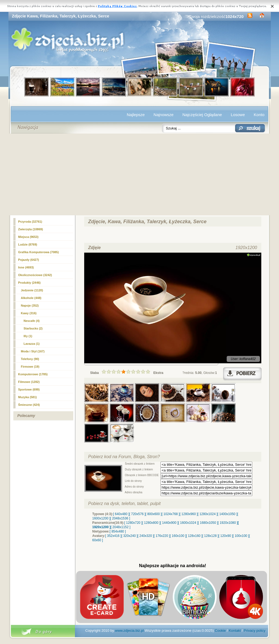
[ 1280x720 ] (133, 523)
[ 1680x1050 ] (208, 523)
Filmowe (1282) (29, 382)
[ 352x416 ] (113, 536)
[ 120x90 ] (226, 536)
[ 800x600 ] (154, 514)
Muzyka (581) (28, 397)
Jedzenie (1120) (32, 290)
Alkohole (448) (31, 298)
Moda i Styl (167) (33, 351)
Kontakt (235, 631)
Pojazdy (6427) (29, 260)
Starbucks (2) (33, 328)
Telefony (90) (30, 359)
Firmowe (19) (30, 367)
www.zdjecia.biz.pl (129, 631)
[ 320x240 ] (129, 536)
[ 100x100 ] (241, 536)
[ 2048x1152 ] (121, 527)
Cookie (220, 631)
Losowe (238, 115)
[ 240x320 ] (146, 536)
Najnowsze (164, 115)
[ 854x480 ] (118, 531)
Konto (259, 115)
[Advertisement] (140, 174)
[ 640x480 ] (121, 514)
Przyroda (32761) (30, 222)
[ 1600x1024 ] (188, 523)
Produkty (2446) (30, 283)
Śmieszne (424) (29, 405)
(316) (29, 313)
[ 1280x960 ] (189, 514)
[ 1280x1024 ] (207, 514)
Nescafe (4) (32, 321)
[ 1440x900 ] (169, 523)
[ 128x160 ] (194, 536)
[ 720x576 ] (137, 514)
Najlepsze (136, 115)
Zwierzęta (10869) (31, 229)
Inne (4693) (26, 267)
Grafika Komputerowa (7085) (39, 252)
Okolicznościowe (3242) (35, 275)
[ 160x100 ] (178, 536)
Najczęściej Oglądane (202, 115)
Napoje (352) (30, 306)
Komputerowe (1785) (33, 374)
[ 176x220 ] (162, 536)
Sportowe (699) (29, 389)
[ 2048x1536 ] (120, 518)
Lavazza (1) (32, 344)
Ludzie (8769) (28, 244)
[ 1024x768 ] (171, 514)
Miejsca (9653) (28, 237)
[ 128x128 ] (210, 536)
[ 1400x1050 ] (227, 514)
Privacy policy (255, 631)
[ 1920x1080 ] (228, 523)
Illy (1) (28, 336)
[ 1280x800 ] (151, 523)
